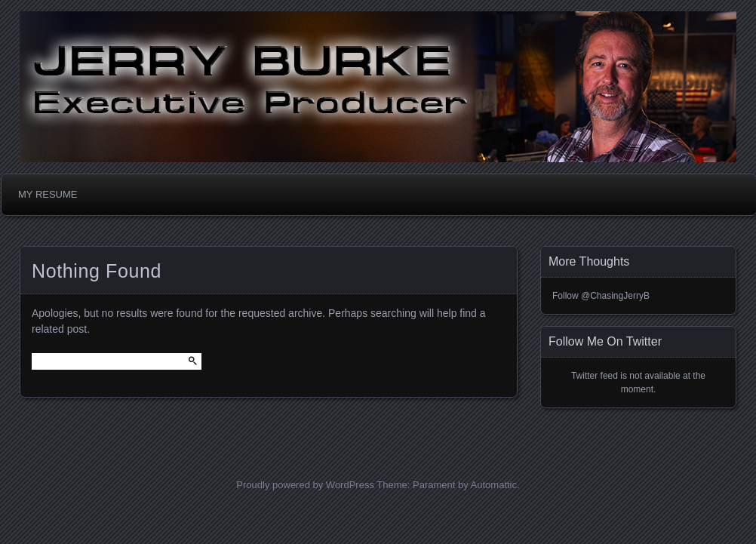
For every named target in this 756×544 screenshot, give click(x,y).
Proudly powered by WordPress (305, 485)
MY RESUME (48, 194)
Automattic (494, 485)
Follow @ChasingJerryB (601, 296)
